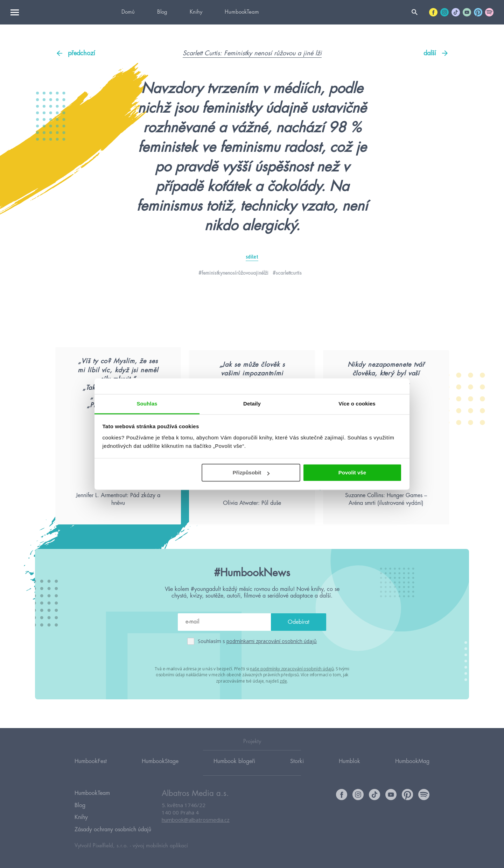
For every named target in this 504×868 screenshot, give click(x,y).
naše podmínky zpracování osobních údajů (292, 693)
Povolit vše (352, 472)
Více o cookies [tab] (357, 404)
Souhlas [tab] (147, 404)
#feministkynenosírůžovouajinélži (233, 273)
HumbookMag (412, 769)
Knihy (196, 12)
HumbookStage (160, 769)
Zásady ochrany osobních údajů (113, 831)
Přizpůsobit (251, 472)
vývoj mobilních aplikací (160, 846)
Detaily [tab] (252, 404)
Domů (128, 12)
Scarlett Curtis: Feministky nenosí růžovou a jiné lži (252, 53)
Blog (162, 12)
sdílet (252, 257)
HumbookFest (91, 769)
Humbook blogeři (234, 769)
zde (283, 705)
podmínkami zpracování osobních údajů (272, 666)
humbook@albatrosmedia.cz (196, 828)
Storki (297, 769)
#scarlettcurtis (287, 273)
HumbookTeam (242, 12)
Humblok (349, 769)
